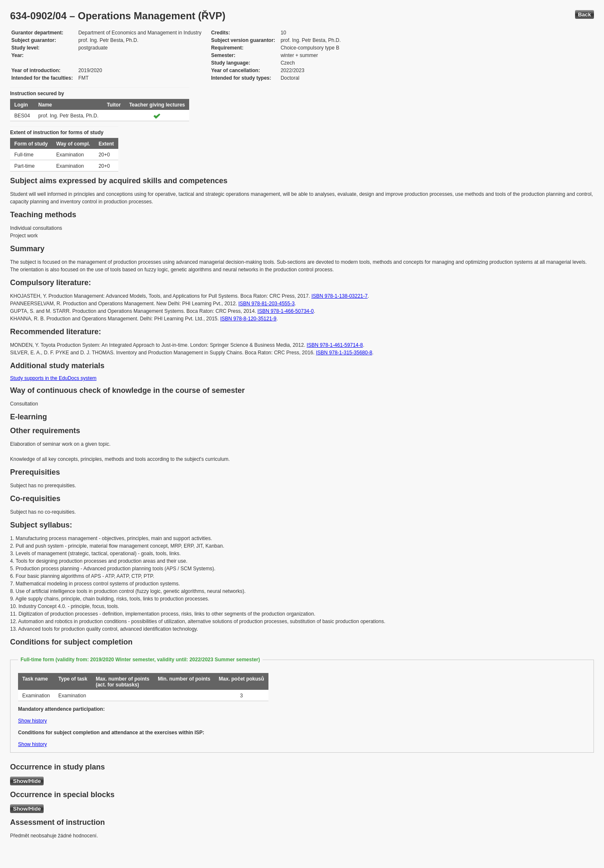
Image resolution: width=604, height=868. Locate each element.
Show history (33, 721)
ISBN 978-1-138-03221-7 (339, 296)
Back (584, 14)
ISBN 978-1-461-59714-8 (335, 345)
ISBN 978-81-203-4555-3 (266, 304)
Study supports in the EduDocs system (53, 378)
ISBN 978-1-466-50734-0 (286, 311)
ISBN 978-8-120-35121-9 (248, 319)
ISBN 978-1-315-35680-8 (344, 353)
